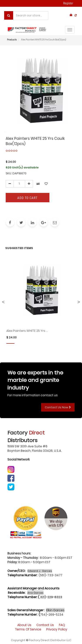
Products (12, 40)
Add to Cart (27, 198)
